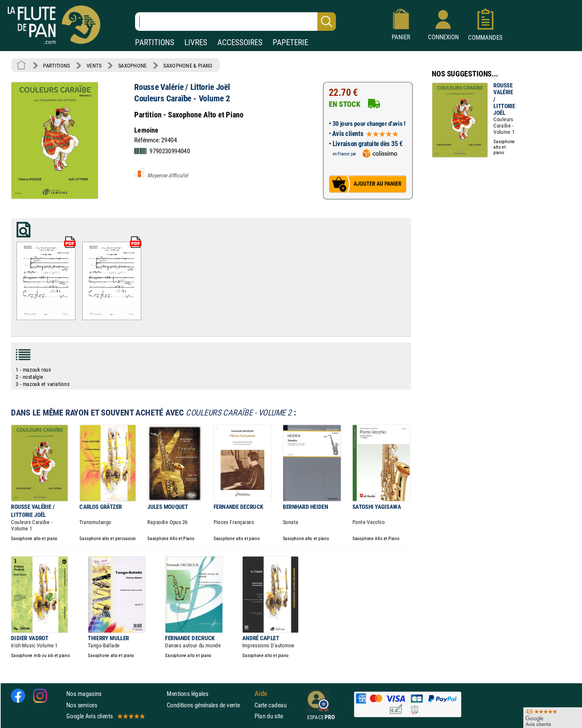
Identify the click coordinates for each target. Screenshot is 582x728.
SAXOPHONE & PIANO (188, 65)
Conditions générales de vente (209, 705)
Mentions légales (187, 694)
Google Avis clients (105, 716)
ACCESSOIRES (240, 42)
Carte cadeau (271, 705)
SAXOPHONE (133, 65)
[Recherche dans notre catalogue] (236, 22)
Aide (261, 693)
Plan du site (269, 716)
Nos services (82, 705)
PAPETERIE (290, 42)
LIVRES (196, 42)
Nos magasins (84, 694)
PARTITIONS (155, 42)
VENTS (94, 65)
